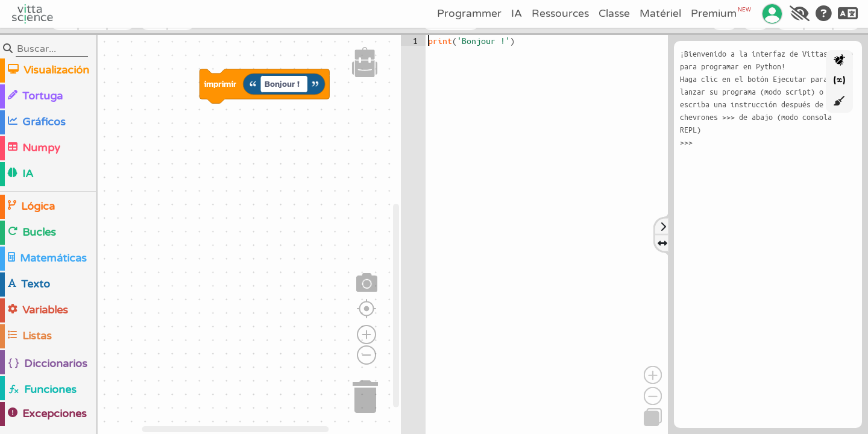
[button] (365, 62)
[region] (200, 234)
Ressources (560, 14)
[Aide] (824, 14)
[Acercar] (653, 375)
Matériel (660, 14)
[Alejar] (653, 396)
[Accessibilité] (799, 14)
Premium (721, 13)
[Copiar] (653, 417)
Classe (614, 14)
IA (517, 14)
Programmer (469, 14)
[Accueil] (33, 14)
